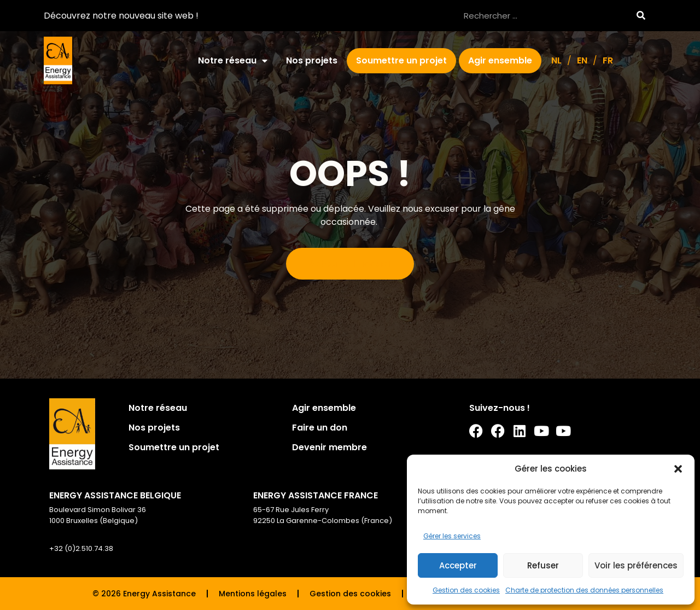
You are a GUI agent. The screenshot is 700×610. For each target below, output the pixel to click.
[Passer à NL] (556, 61)
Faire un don (320, 428)
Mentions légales (253, 594)
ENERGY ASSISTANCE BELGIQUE (115, 495)
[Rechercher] (641, 16)
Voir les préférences (636, 565)
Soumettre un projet (401, 60)
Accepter (458, 565)
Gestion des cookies (466, 590)
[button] (678, 469)
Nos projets (312, 60)
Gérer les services (452, 536)
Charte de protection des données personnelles (584, 590)
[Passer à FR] (608, 61)
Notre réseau (233, 61)
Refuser (543, 565)
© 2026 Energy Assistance (144, 594)
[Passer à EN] (582, 61)
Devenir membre (329, 447)
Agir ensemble (500, 60)
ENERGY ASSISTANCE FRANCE (316, 495)
